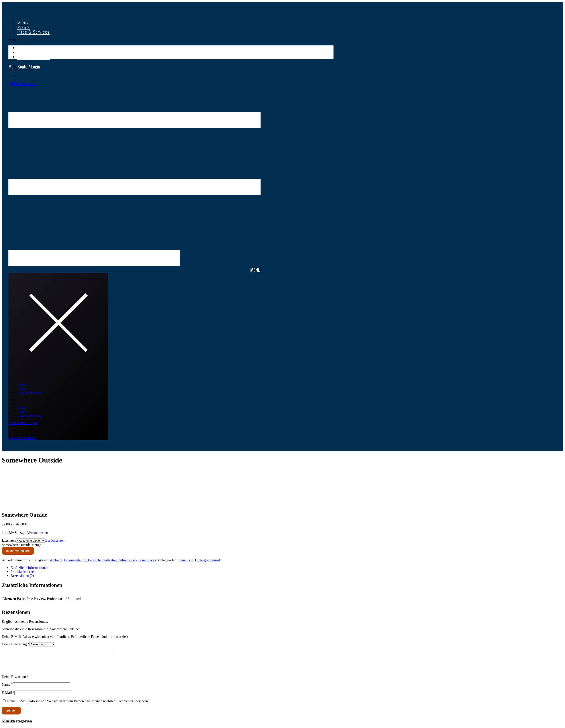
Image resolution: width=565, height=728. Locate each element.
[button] (171, 40)
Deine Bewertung (16, 644)
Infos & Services (33, 32)
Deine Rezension (15, 682)
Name (7, 690)
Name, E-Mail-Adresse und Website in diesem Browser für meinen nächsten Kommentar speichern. (78, 706)
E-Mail (8, 698)
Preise (22, 388)
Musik (22, 384)
